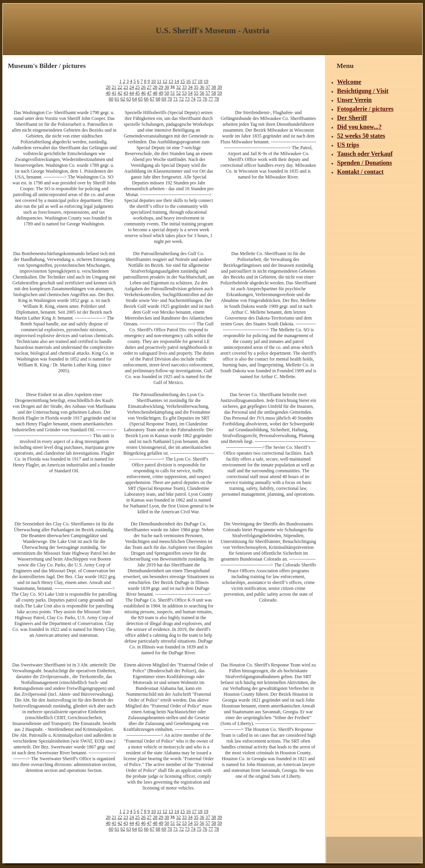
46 (143, 93)
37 (208, 87)
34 (190, 87)
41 (114, 93)
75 (199, 99)
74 (193, 99)
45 (138, 93)
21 (114, 87)
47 (149, 93)
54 (190, 93)
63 (129, 99)
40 (108, 93)
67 (152, 99)
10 (153, 81)
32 (179, 87)
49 (161, 93)
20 (108, 87)
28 (155, 87)
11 (159, 81)
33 (185, 87)
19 (206, 81)
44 (132, 93)
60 (111, 99)
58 (214, 93)
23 (126, 87)
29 (161, 87)
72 (181, 99)
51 (173, 93)
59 (220, 93)
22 (120, 87)
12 (165, 81)
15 (183, 81)
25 (138, 87)
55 (196, 93)
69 (164, 99)
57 (208, 93)
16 (188, 81)
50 (167, 93)
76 (205, 99)
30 (167, 87)
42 (120, 93)
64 (134, 99)
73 (187, 99)
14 (177, 81)
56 (202, 93)
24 (132, 87)
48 (155, 93)
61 (117, 99)
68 (158, 99)
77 (211, 99)
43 (126, 93)
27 (149, 87)
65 (140, 99)
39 (220, 87)
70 (170, 99)
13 (171, 81)
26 (143, 87)
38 (214, 87)
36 (202, 87)
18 (200, 81)
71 (176, 99)
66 (146, 99)
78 (217, 99)
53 (185, 93)
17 (194, 81)
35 (196, 87)
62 (123, 99)
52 (179, 93)
